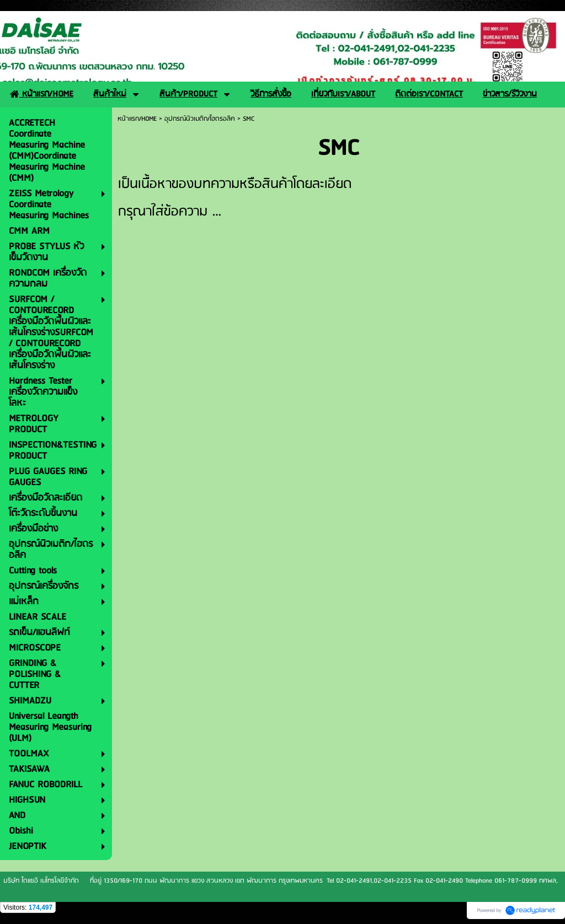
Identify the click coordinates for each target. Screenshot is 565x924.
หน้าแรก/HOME (137, 119)
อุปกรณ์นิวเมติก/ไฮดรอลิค (200, 119)
